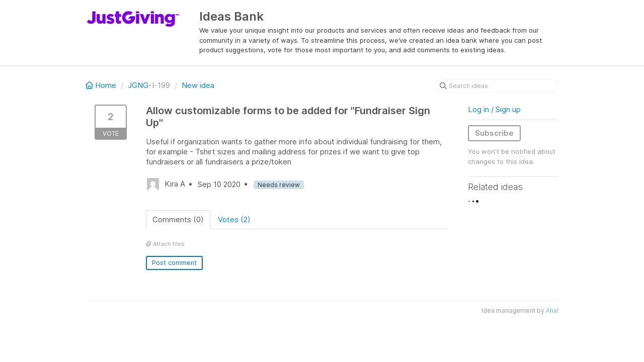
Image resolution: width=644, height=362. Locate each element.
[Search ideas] (497, 86)
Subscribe (494, 133)
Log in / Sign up (494, 109)
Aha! (552, 310)
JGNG (138, 85)
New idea (198, 85)
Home (102, 85)
